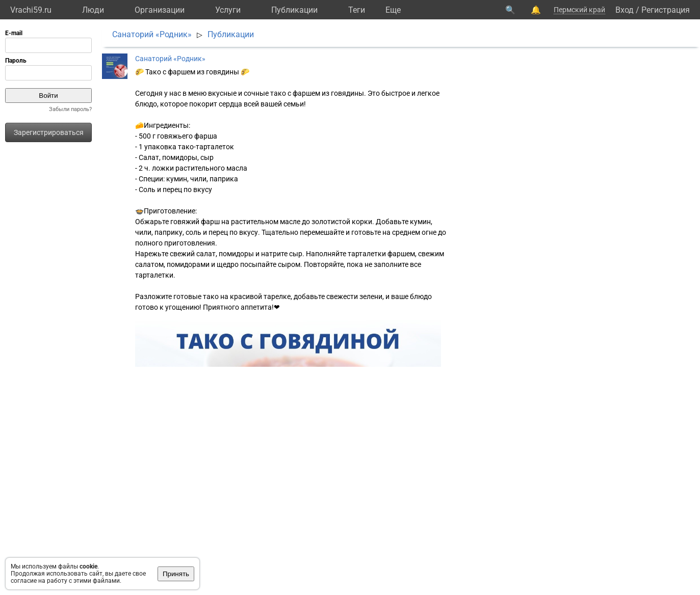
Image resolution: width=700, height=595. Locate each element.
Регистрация (666, 10)
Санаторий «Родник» (152, 34)
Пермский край (579, 10)
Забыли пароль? (70, 109)
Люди (93, 10)
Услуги (228, 10)
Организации (160, 10)
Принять (176, 574)
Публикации (294, 10)
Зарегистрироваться (49, 132)
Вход (625, 10)
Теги (357, 10)
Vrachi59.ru (31, 10)
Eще (393, 10)
